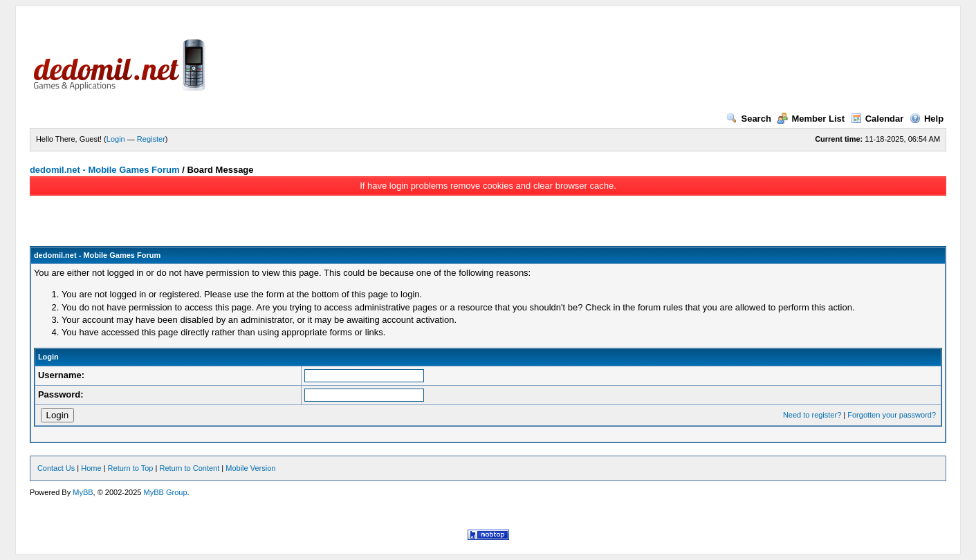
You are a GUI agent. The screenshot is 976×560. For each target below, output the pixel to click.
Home (91, 468)
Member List (811, 119)
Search (748, 119)
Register (151, 139)
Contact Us (56, 468)
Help (927, 119)
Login (116, 139)
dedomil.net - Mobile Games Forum (105, 170)
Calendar (877, 119)
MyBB (83, 492)
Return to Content (189, 468)
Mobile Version (250, 468)
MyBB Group (166, 492)
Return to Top (131, 468)
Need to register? (812, 415)
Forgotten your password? (892, 415)
